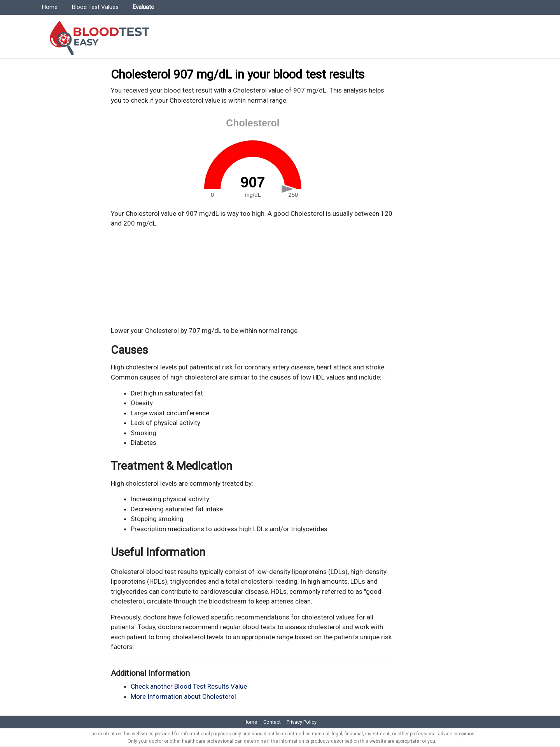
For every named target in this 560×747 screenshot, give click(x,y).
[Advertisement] (253, 277)
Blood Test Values (95, 7)
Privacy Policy (302, 722)
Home (50, 7)
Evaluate (143, 7)
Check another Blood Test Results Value (189, 686)
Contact (272, 722)
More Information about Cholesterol (183, 696)
